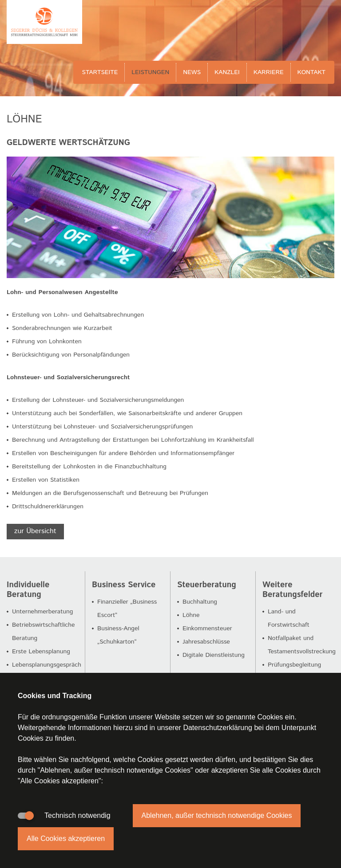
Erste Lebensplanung (41, 652)
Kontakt (311, 72)
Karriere (269, 72)
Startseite (100, 72)
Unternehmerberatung (42, 612)
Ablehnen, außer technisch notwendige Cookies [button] (217, 815)
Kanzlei (227, 72)
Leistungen (150, 72)
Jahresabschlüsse (206, 642)
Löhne (191, 615)
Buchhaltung (200, 602)
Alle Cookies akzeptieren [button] (66, 839)
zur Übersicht (35, 531)
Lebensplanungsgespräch (47, 665)
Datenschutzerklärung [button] (218, 728)
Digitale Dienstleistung (214, 655)
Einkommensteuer (207, 628)
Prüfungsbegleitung (294, 665)
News (192, 72)
